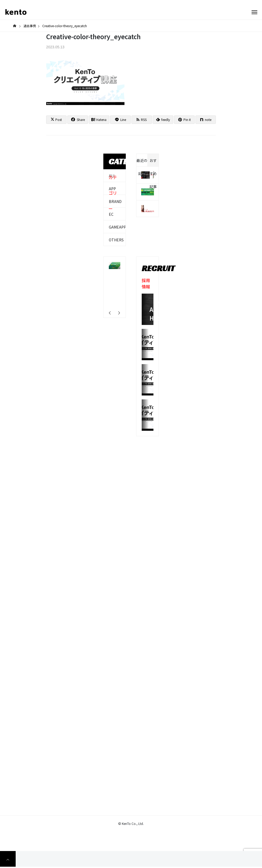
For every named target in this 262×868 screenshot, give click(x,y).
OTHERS (116, 240)
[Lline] (120, 120)
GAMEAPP (117, 227)
